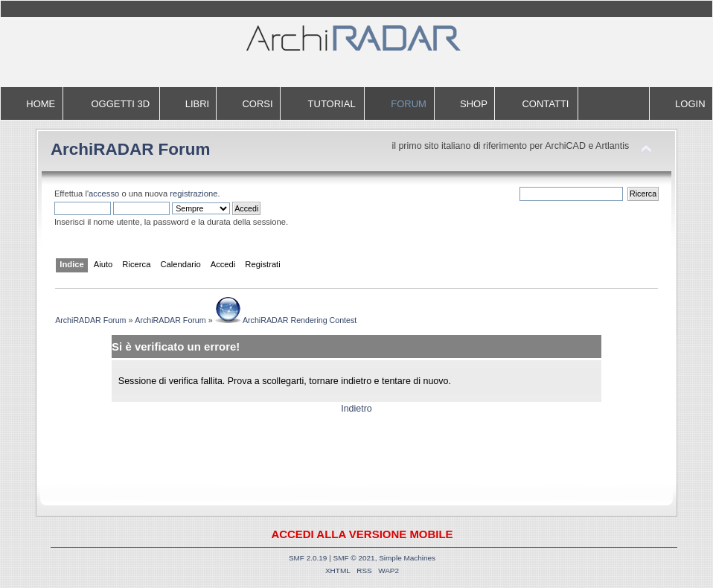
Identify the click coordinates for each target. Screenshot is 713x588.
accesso (104, 194)
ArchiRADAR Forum (131, 149)
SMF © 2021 (354, 558)
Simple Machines (407, 558)
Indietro (356, 409)
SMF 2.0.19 (308, 558)
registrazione (194, 194)
